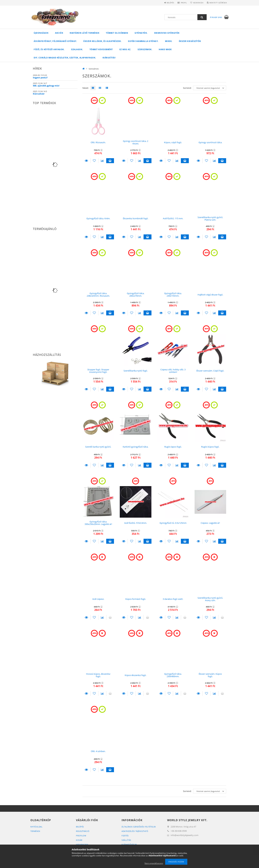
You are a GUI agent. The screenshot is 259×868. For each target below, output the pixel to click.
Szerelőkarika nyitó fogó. (136, 371)
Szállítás (126, 840)
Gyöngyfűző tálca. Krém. (98, 218)
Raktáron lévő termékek (84, 33)
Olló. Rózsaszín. (98, 142)
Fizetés (125, 836)
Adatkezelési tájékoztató (135, 831)
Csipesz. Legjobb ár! (210, 523)
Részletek (86, 161)
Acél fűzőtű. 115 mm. (173, 218)
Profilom (81, 836)
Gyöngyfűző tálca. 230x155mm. (173, 295)
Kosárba (110, 161)
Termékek (35, 831)
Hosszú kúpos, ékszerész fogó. (98, 675)
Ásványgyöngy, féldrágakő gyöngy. (55, 41)
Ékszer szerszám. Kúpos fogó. (210, 675)
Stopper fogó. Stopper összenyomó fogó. (98, 371)
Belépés (166, 3)
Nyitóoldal (36, 827)
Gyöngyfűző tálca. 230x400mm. (173, 675)
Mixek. (169, 41)
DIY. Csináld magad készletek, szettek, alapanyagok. (65, 58)
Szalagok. (77, 49)
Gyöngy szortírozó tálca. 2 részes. (136, 142)
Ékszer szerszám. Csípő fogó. (210, 371)
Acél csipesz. (98, 599)
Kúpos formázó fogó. (136, 599)
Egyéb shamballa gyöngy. (143, 41)
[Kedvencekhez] (94, 161)
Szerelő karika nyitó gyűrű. (98, 447)
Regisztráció (83, 831)
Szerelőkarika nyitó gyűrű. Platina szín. (210, 218)
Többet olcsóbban (117, 33)
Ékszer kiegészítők (190, 41)
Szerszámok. (145, 49)
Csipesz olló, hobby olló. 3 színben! (173, 371)
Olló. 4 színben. (98, 751)
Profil (180, 3)
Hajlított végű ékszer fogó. (210, 295)
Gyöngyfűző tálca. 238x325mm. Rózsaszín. (98, 295)
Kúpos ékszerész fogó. (136, 675)
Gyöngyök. (141, 33)
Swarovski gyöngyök (167, 33)
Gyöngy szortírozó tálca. (210, 142)
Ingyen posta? (40, 78)
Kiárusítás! (109, 58)
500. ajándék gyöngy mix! (46, 86)
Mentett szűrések (217, 3)
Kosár (79, 840)
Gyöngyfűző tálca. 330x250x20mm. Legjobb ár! (98, 523)
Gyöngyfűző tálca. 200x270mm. (136, 295)
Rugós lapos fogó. (173, 447)
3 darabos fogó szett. (173, 599)
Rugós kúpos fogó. (210, 447)
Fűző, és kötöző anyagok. (49, 49)
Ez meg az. (125, 49)
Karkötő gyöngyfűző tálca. (136, 447)
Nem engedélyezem (154, 863)
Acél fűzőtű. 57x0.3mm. (136, 523)
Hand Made (165, 49)
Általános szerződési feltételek (139, 827)
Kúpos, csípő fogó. (173, 142)
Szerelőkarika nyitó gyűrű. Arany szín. (210, 599)
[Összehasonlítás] (102, 161)
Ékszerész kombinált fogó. (136, 218)
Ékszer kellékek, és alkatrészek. (102, 41)
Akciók (59, 33)
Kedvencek (196, 3)
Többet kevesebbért (101, 49)
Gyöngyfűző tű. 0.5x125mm (173, 523)
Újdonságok (41, 33)
